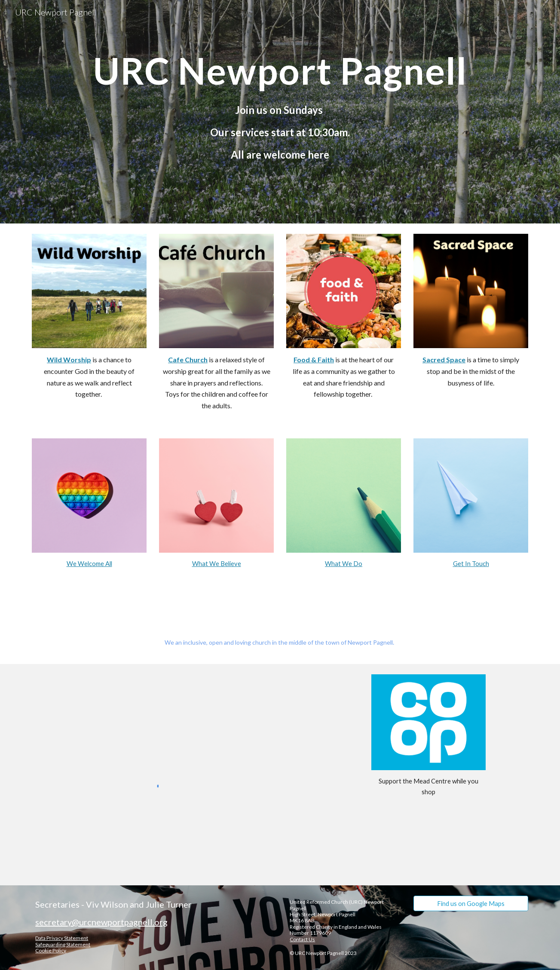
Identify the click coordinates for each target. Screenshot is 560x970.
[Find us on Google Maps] (471, 903)
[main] (280, 71)
